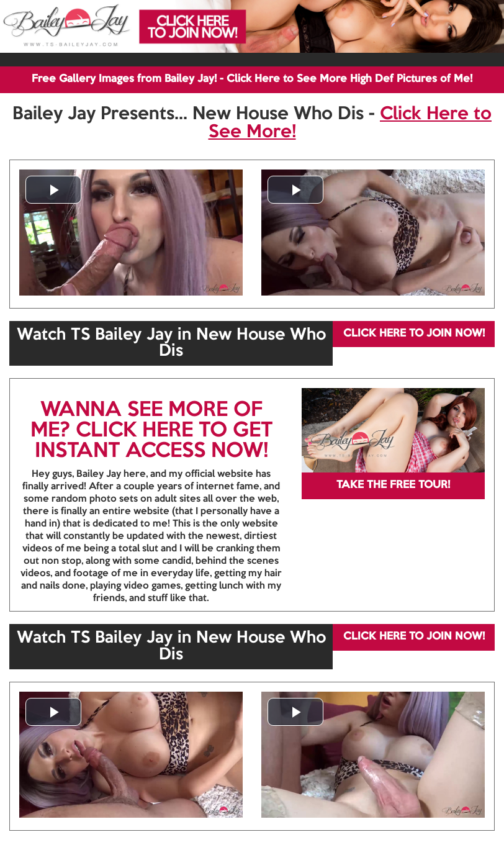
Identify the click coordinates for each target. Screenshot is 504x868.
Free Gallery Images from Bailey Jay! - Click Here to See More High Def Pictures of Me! (252, 79)
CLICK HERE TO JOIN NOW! (414, 334)
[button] (53, 190)
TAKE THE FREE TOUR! (393, 485)
